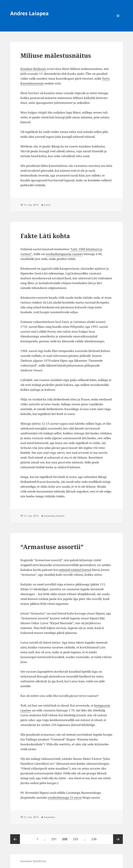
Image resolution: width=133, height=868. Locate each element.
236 (94, 838)
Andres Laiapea (29, 13)
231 (54, 838)
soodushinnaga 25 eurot (65, 797)
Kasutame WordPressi (33, 861)
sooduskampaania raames (64, 254)
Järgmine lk (118, 839)
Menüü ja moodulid (118, 21)
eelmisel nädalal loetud (75, 570)
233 (76, 838)
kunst (47, 205)
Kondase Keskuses (33, 69)
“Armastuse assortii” (52, 547)
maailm (60, 516)
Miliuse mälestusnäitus (56, 55)
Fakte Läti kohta (45, 236)
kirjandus (50, 516)
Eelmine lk (15, 839)
